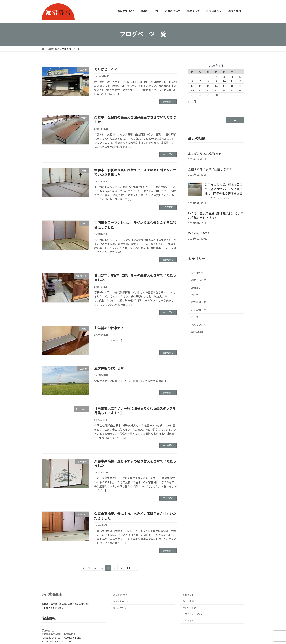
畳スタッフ (188, 595)
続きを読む (168, 102)
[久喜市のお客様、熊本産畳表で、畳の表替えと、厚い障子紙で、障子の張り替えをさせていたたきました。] (195, 189)
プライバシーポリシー (194, 614)
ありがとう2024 (199, 233)
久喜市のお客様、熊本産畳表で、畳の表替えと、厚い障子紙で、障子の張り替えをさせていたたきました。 (224, 191)
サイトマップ (189, 621)
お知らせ (196, 288)
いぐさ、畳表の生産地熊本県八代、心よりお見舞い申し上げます (216, 215)
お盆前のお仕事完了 (109, 328)
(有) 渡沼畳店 (52, 594)
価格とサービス (121, 601)
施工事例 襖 (198, 310)
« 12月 (192, 101)
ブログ (194, 295)
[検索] (235, 120)
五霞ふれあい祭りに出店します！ (210, 169)
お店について (198, 280)
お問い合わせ (189, 608)
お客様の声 (197, 273)
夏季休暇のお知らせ (109, 368)
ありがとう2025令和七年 (204, 154)
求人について (198, 325)
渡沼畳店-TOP (120, 595)
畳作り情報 (188, 601)
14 (128, 568)
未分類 (194, 317)
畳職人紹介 (197, 332)
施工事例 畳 (198, 302)
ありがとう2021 (106, 69)
